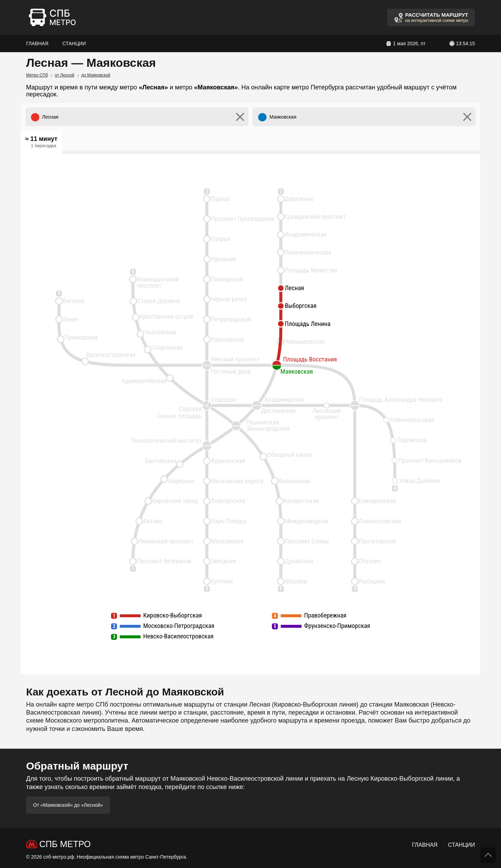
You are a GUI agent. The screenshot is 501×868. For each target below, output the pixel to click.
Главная (37, 43)
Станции (74, 43)
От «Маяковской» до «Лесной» (68, 805)
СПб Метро (65, 844)
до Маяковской (96, 75)
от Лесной (65, 75)
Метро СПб (37, 75)
